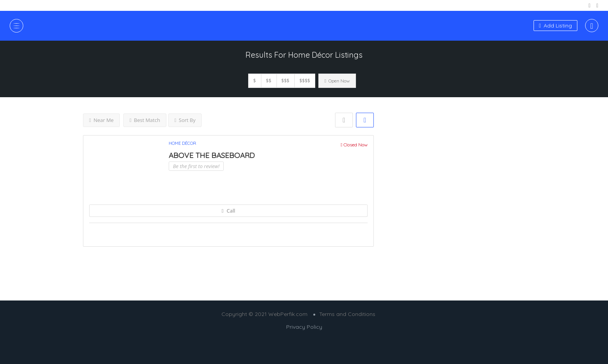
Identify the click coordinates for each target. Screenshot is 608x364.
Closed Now (354, 145)
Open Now (337, 81)
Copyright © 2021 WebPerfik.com (264, 314)
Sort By (185, 120)
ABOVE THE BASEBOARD (212, 155)
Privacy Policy (304, 327)
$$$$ (305, 81)
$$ (269, 81)
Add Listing (555, 26)
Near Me (101, 120)
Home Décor (182, 143)
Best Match (145, 120)
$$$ (286, 81)
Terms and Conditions (347, 314)
